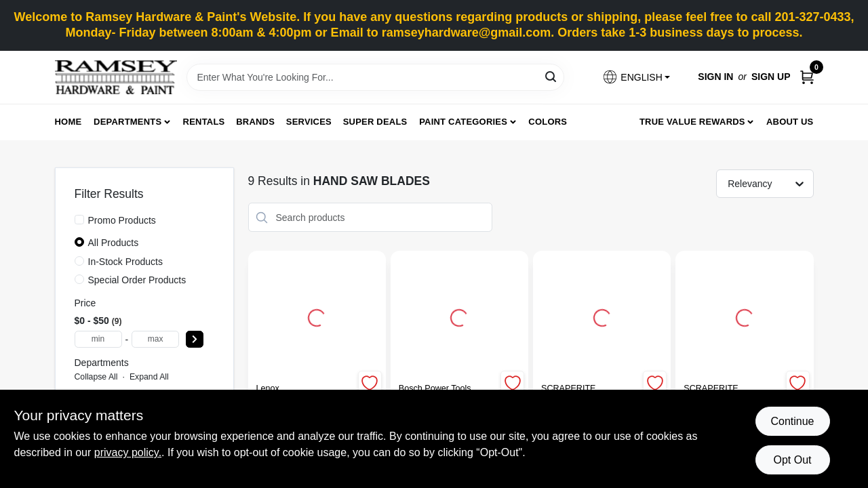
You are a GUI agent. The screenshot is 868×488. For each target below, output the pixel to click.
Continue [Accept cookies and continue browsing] (792, 421)
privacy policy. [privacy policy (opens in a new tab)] (128, 452)
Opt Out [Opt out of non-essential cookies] (792, 460)
